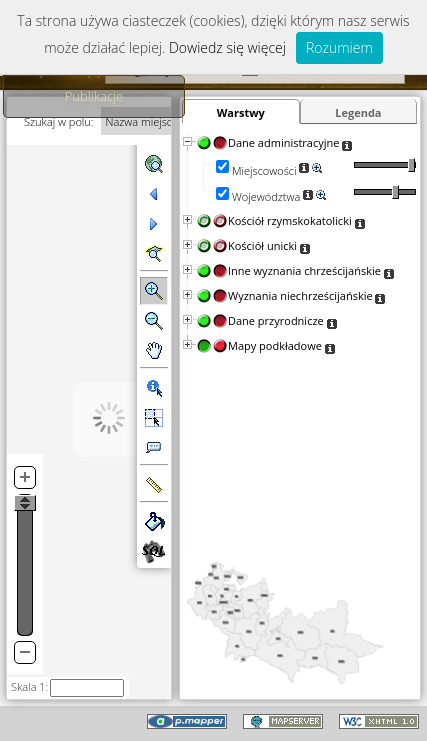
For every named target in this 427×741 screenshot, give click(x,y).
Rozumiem (339, 47)
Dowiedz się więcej (227, 47)
